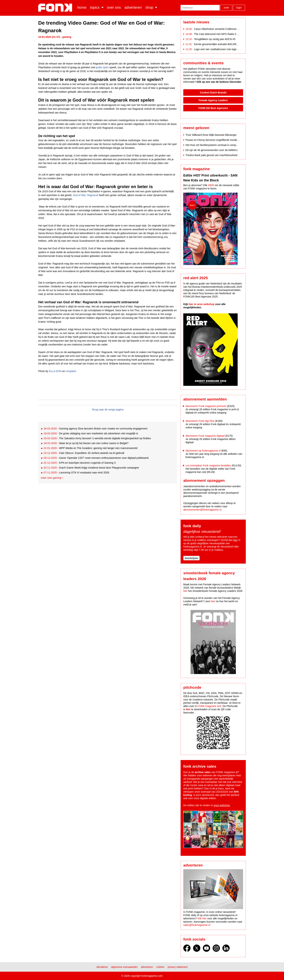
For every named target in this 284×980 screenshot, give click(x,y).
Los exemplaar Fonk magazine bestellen (208, 465)
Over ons (114, 7)
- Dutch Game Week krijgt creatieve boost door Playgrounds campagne (91, 468)
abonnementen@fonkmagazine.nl (202, 510)
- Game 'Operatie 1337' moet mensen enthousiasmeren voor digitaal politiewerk (96, 458)
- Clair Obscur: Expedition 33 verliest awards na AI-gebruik (84, 453)
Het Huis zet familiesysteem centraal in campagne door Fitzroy (221, 145)
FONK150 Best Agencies (213, 108)
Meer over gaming (51, 478)
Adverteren (133, 7)
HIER (211, 185)
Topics (95, 7)
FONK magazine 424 (209, 706)
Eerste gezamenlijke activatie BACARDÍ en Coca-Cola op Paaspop (232, 44)
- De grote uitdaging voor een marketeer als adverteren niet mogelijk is (91, 433)
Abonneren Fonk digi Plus (200, 421)
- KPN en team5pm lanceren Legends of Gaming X (80, 463)
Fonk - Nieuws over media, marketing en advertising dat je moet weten (56, 8)
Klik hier (202, 918)
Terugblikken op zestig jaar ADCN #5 (215, 39)
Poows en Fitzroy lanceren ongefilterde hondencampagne (218, 140)
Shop (149, 7)
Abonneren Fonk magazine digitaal (205, 436)
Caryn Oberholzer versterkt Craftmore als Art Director (224, 29)
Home (82, 7)
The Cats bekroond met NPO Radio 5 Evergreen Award (225, 34)
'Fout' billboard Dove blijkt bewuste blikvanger (211, 135)
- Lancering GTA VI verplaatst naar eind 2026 (76, 473)
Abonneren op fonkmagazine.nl (203, 451)
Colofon (160, 967)
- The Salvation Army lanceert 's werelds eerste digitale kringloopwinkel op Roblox (97, 438)
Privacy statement (178, 967)
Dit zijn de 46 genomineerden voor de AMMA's (212, 150)
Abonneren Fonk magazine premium (206, 406)
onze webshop (222, 805)
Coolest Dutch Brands (213, 93)
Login (239, 8)
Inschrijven (191, 558)
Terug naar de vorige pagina (108, 410)
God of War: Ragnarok (85, 195)
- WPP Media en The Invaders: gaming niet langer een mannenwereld (90, 448)
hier (235, 540)
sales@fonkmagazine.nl (197, 925)
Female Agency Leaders (213, 100)
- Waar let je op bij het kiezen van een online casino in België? (86, 443)
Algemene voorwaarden (124, 967)
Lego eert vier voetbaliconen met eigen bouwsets (222, 49)
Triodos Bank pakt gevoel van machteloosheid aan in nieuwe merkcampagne (229, 155)
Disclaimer (102, 967)
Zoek (226, 8)
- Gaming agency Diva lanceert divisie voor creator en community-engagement (95, 429)
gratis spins (102, 67)
